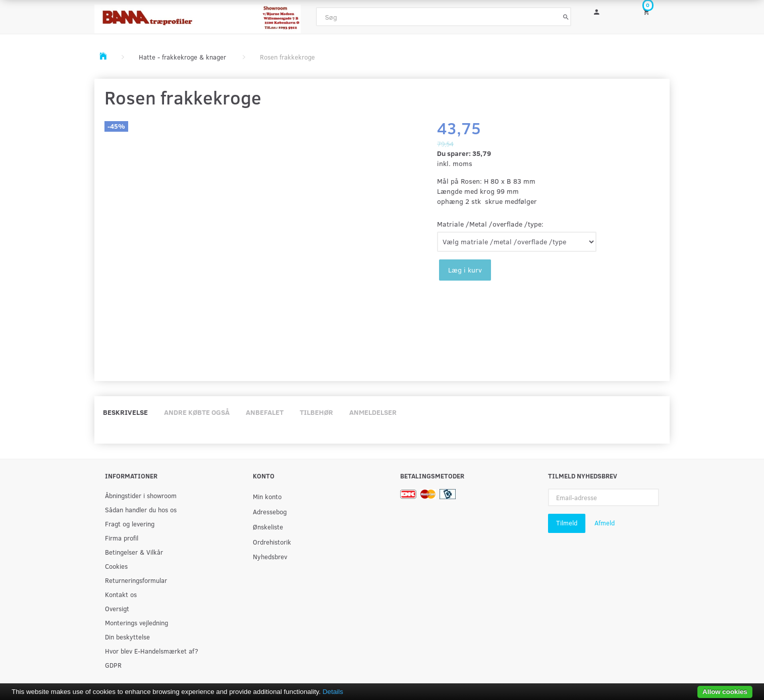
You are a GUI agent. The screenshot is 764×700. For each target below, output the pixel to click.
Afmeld (605, 523)
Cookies (116, 566)
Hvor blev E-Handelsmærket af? (152, 651)
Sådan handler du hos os (141, 509)
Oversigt (117, 608)
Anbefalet (265, 412)
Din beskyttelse (127, 637)
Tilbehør (316, 412)
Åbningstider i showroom (141, 495)
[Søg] (566, 17)
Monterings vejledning (137, 623)
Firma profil (122, 538)
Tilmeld (567, 523)
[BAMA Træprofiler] (198, 16)
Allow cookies (725, 692)
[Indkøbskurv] (653, 11)
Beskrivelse (125, 412)
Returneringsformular (136, 580)
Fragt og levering (130, 524)
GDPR (113, 665)
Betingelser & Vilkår (134, 552)
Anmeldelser (373, 412)
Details (333, 692)
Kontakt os (121, 594)
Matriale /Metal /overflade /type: (490, 224)
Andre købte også (197, 412)
